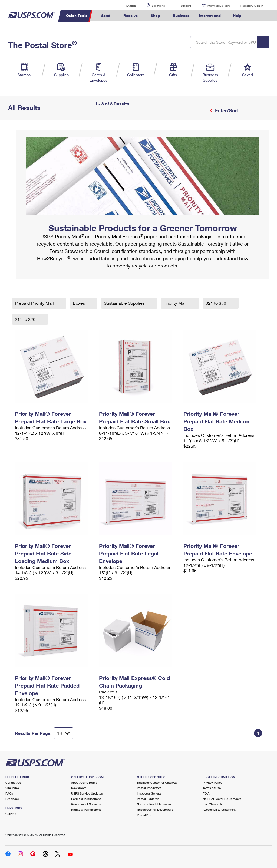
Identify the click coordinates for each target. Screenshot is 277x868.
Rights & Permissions (86, 810)
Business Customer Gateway (157, 782)
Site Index (12, 788)
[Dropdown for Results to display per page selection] (64, 733)
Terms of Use (212, 788)
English (126, 6)
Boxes (79, 303)
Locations (158, 6)
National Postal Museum (154, 804)
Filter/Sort (226, 110)
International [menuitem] (210, 16)
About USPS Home (84, 782)
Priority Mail (176, 303)
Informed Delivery (218, 6)
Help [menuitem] (237, 16)
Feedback (12, 799)
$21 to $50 (216, 303)
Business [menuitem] (181, 16)
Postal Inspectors (149, 788)
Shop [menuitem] (155, 16)
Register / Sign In (252, 6)
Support (186, 6)
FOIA (206, 793)
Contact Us (13, 782)
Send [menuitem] (106, 16)
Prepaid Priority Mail (35, 303)
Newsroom (79, 788)
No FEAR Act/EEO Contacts (222, 799)
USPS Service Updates (87, 793)
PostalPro (144, 815)
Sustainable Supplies (125, 303)
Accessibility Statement (219, 810)
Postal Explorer (148, 799)
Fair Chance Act (214, 804)
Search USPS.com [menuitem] (255, 16)
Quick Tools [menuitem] (77, 16)
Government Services (86, 804)
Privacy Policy (212, 782)
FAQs (9, 793)
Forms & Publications (86, 799)
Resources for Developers (155, 810)
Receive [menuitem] (131, 16)
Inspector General (149, 793)
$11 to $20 (26, 319)
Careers (11, 814)
